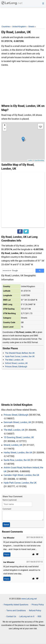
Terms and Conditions (16, 611)
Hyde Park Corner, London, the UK (20, 356)
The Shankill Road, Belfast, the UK (20, 353)
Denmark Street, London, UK (17, 422)
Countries (6, 27)
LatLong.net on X (27, 616)
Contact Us (11, 616)
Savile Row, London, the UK (17, 460)
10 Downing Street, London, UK (19, 437)
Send (6, 525)
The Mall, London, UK (14, 360)
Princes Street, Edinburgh (16, 367)
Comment (7, 509)
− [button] (5, 129)
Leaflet (30, 160)
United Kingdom (19, 27)
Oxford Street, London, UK (16, 363)
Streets (31, 27)
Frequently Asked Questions (16, 605)
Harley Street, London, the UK (18, 452)
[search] (17, 271)
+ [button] (5, 125)
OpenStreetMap (39, 160)
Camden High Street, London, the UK (21, 475)
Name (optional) (10, 500)
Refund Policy (35, 611)
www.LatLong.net (29, 599)
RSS (39, 616)
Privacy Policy (38, 605)
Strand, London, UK (13, 445)
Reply (7, 554)
